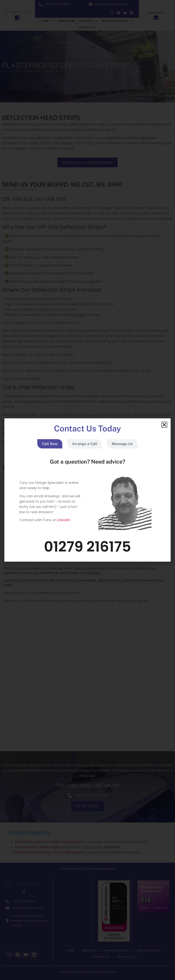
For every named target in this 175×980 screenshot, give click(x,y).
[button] (164, 425)
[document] (87, 490)
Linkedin (64, 520)
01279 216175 (87, 547)
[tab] (50, 444)
